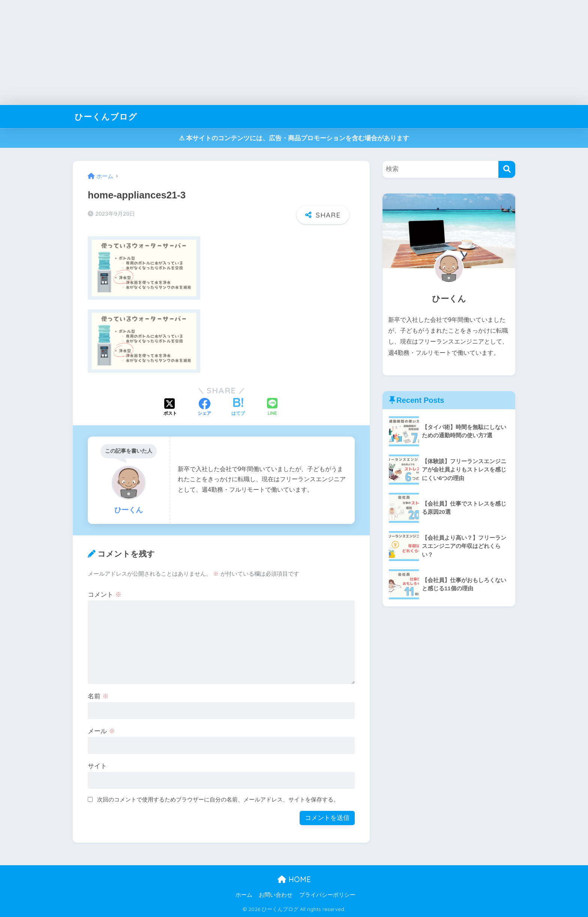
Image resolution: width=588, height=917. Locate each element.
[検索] (507, 169)
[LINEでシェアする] (272, 407)
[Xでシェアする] (170, 408)
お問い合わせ (276, 895)
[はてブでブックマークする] (238, 408)
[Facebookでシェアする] (204, 408)
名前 (98, 696)
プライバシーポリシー (327, 895)
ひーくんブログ (107, 116)
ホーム (244, 895)
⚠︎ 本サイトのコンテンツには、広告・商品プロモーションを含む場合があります (294, 138)
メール (101, 731)
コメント (105, 595)
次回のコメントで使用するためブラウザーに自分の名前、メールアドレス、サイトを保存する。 (218, 799)
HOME (294, 879)
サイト (97, 766)
